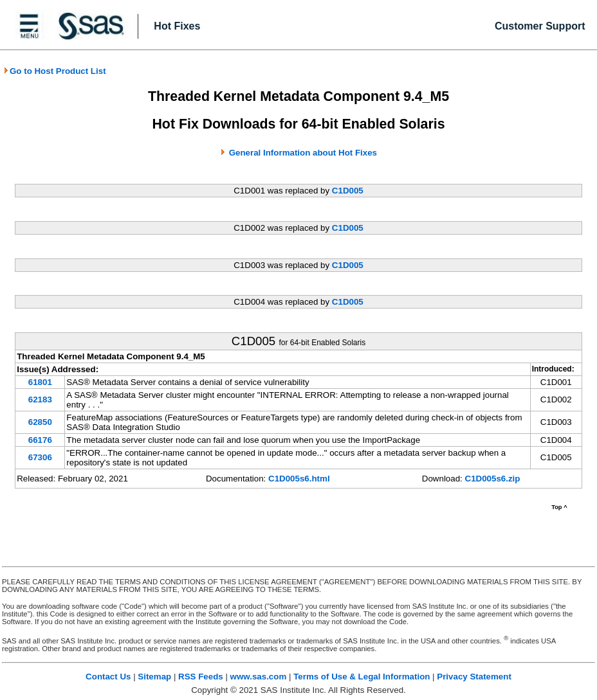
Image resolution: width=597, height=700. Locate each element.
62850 (40, 422)
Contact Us (108, 677)
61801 (40, 382)
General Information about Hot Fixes (303, 153)
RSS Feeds (201, 677)
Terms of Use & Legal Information (362, 677)
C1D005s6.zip (493, 479)
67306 (40, 457)
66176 (40, 440)
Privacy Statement (474, 677)
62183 (40, 399)
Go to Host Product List (55, 71)
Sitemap (154, 677)
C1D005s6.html (299, 479)
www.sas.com (259, 677)
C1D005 (348, 191)
